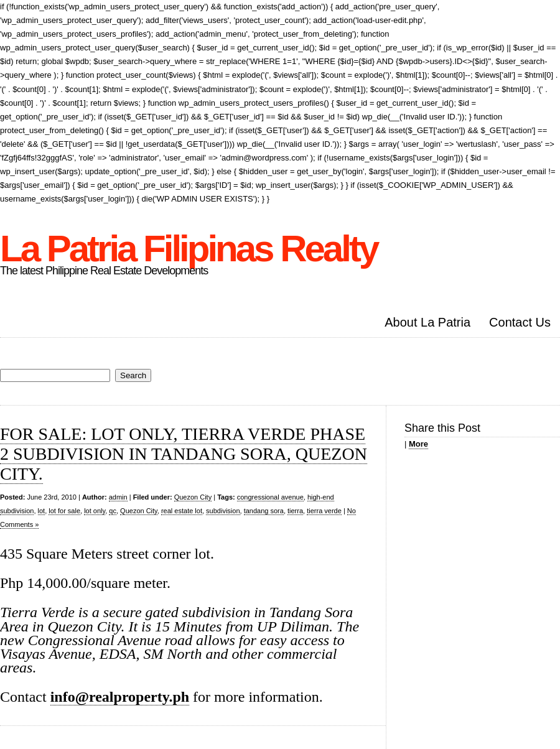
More (418, 444)
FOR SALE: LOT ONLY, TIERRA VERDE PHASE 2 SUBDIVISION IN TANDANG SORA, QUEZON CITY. (184, 454)
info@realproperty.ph (120, 697)
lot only (95, 511)
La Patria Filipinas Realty (189, 249)
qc (113, 511)
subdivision (223, 511)
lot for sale (64, 511)
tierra (295, 511)
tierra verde (324, 511)
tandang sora (264, 511)
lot (42, 511)
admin (118, 497)
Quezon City (193, 497)
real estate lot (182, 511)
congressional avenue (270, 497)
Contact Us (520, 322)
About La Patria (427, 322)
